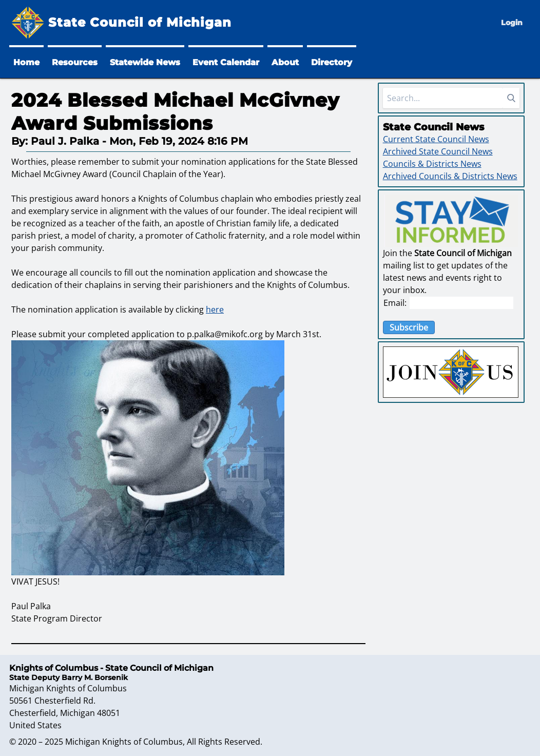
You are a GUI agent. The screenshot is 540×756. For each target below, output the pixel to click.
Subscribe (409, 327)
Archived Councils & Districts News (450, 176)
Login (512, 23)
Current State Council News (436, 139)
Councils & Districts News (432, 164)
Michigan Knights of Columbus (124, 742)
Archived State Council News (438, 151)
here (215, 309)
